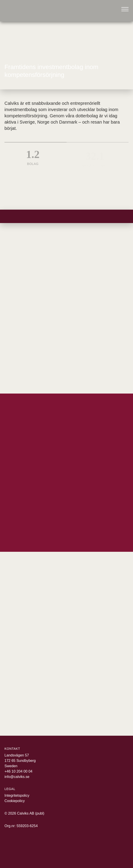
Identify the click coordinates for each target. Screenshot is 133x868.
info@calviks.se (17, 777)
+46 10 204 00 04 (18, 771)
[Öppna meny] (125, 9)
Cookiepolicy (15, 801)
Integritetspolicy (17, 795)
